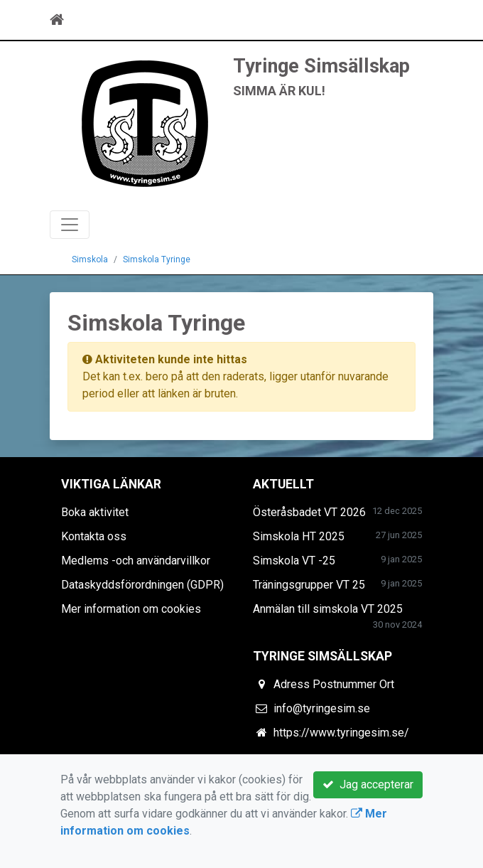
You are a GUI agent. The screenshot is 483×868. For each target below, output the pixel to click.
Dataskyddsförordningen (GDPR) (142, 585)
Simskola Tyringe (157, 259)
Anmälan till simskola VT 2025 (328, 609)
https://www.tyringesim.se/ (341, 733)
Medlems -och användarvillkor (136, 561)
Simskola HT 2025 (299, 536)
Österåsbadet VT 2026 (309, 512)
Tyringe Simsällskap (321, 66)
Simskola (90, 259)
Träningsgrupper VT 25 (309, 585)
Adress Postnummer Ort (334, 684)
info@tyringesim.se (322, 708)
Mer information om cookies (131, 609)
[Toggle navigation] (413, 20)
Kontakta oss (94, 536)
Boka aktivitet (95, 512)
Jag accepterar (368, 784)
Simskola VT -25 (294, 561)
